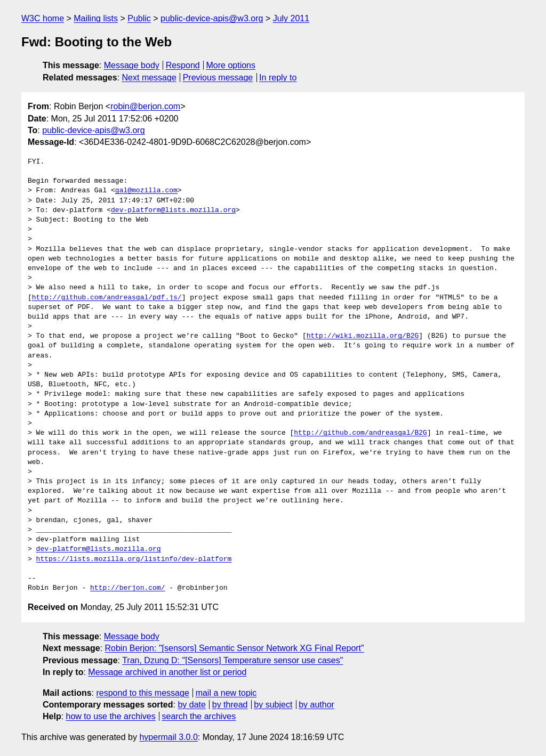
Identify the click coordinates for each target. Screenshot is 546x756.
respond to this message (142, 693)
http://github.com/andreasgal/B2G (360, 433)
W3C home (43, 18)
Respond (183, 65)
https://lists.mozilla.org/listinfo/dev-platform (134, 559)
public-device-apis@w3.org (212, 18)
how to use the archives (111, 716)
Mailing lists (96, 18)
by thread (230, 705)
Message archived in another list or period (167, 672)
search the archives (199, 716)
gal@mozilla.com (146, 191)
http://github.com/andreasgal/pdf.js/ (107, 298)
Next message (149, 78)
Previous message (218, 78)
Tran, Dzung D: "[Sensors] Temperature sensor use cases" (232, 660)
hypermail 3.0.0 (168, 737)
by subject (273, 705)
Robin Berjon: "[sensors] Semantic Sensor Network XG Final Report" (235, 648)
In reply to (278, 78)
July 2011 (291, 18)
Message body (132, 65)
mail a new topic (226, 693)
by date (191, 705)
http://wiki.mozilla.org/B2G (363, 336)
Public (139, 18)
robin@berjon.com (145, 106)
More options (231, 65)
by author (316, 705)
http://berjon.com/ (127, 588)
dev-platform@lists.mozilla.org (173, 210)
